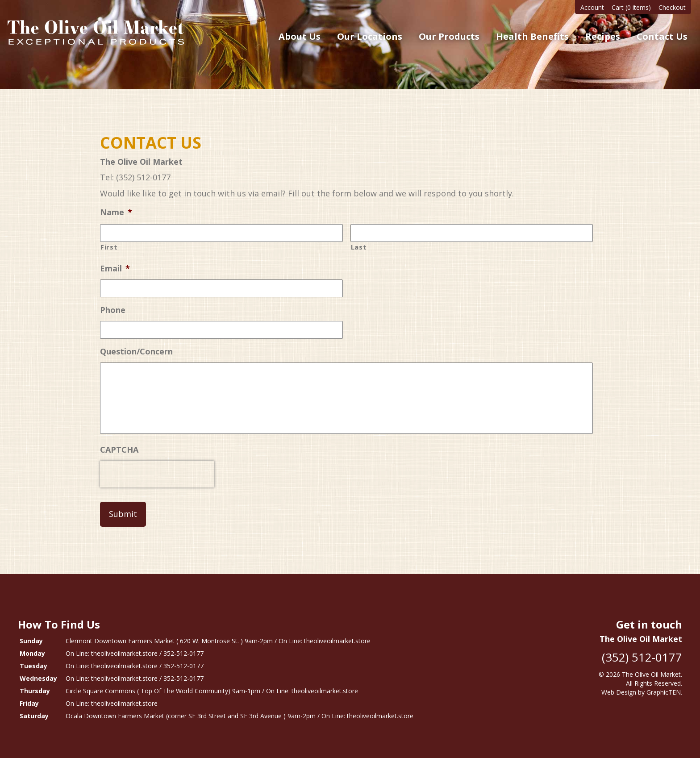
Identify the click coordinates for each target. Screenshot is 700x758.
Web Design (619, 692)
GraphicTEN (664, 692)
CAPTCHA (119, 450)
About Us (300, 36)
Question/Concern (136, 352)
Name (116, 212)
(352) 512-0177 (642, 657)
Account (592, 7)
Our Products (449, 36)
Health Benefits (532, 36)
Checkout (672, 7)
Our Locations (370, 36)
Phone (113, 310)
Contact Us (662, 36)
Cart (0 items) (631, 7)
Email (115, 269)
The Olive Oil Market (651, 674)
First (109, 247)
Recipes (603, 36)
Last (359, 247)
